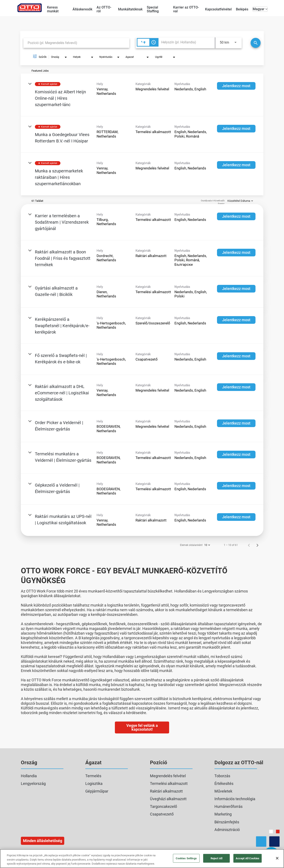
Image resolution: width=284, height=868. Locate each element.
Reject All (216, 858)
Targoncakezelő (163, 806)
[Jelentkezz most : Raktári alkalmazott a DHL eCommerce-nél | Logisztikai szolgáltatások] (236, 387)
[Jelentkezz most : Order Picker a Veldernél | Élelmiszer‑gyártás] (236, 423)
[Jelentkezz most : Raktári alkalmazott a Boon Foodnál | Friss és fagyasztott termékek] (236, 253)
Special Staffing (153, 9)
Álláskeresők (82, 9)
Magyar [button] (260, 9)
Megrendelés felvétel (168, 776)
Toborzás (222, 776)
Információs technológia (235, 799)
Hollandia (29, 776)
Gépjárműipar (97, 791)
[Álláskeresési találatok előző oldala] (249, 545)
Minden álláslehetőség (43, 841)
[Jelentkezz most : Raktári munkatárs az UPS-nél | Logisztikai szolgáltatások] (236, 517)
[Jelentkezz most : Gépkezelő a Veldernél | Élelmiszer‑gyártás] (236, 486)
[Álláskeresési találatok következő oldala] (257, 545)
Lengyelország (33, 783)
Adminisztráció (227, 830)
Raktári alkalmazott (166, 791)
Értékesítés (224, 783)
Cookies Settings (186, 858)
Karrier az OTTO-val (186, 9)
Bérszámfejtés (227, 822)
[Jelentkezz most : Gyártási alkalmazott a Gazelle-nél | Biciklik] (236, 289)
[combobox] (76, 43)
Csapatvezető (162, 814)
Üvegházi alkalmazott (168, 799)
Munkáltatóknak (130, 9)
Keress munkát (53, 9)
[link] (142, 95)
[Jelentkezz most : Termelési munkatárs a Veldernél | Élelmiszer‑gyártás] (236, 455)
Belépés (242, 9)
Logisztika (94, 783)
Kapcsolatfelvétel (218, 9)
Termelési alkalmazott (169, 783)
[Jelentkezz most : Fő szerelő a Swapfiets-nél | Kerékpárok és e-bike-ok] (236, 356)
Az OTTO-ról (104, 9)
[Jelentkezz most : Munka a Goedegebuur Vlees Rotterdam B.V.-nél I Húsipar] (236, 129)
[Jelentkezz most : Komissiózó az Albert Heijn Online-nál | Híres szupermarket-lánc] (236, 86)
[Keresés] (256, 43)
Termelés (93, 776)
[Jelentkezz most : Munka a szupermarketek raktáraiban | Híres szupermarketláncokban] (236, 165)
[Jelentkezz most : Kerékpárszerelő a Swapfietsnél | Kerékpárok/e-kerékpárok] (236, 320)
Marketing (223, 814)
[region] (142, 859)
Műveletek (223, 791)
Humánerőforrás (228, 806)
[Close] (277, 858)
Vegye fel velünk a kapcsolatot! (142, 727)
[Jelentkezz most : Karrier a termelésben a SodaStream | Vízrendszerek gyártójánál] (236, 216)
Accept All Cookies (248, 858)
